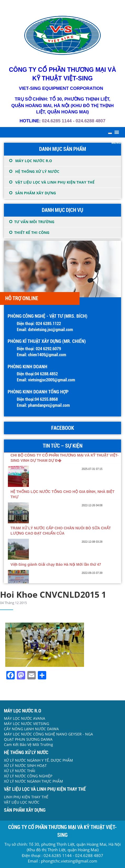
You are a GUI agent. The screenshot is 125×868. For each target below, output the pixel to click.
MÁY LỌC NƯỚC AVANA (25, 718)
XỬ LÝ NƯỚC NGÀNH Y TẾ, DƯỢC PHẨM (38, 760)
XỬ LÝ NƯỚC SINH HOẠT (25, 765)
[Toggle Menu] (110, 133)
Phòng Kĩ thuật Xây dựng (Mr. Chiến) (47, 341)
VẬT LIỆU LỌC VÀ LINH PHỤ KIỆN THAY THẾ (55, 182)
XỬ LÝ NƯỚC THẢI (20, 771)
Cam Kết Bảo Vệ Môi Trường (28, 745)
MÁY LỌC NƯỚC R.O (34, 161)
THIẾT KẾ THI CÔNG (32, 232)
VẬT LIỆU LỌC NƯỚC (22, 802)
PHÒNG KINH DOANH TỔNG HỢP (38, 392)
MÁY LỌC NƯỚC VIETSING (27, 724)
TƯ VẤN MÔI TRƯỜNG (34, 222)
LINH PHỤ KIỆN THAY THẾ (26, 797)
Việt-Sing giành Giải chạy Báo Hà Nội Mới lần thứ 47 (56, 564)
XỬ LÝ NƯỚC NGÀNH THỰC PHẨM (33, 781)
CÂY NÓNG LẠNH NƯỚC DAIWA (31, 729)
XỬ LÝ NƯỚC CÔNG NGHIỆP (28, 776)
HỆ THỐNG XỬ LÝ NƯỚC (37, 171)
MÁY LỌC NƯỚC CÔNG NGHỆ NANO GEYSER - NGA (48, 734)
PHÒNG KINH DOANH (27, 367)
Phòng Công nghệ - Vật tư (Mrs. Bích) (48, 316)
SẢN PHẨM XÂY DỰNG (36, 193)
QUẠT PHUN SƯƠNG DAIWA (28, 739)
